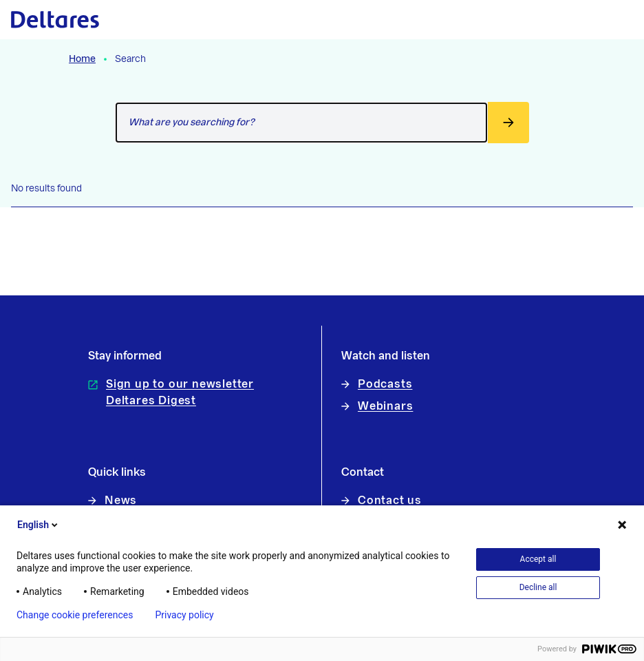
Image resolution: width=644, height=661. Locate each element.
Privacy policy (184, 615)
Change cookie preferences (75, 615)
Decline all (538, 587)
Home (82, 59)
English (39, 525)
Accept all (538, 559)
